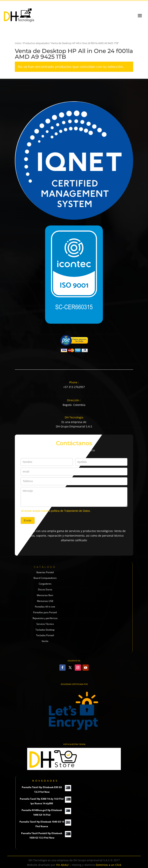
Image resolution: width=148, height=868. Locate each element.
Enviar (28, 520)
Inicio (18, 43)
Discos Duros (45, 589)
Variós (45, 641)
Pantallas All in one (45, 607)
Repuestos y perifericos (45, 618)
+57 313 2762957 (74, 387)
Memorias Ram (45, 595)
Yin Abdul (62, 865)
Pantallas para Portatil (45, 612)
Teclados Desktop (45, 630)
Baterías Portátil (45, 572)
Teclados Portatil (45, 635)
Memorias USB (45, 601)
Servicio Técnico (45, 624)
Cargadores (45, 584)
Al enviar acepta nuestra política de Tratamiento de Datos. (56, 511)
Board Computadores (45, 578)
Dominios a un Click (108, 865)
